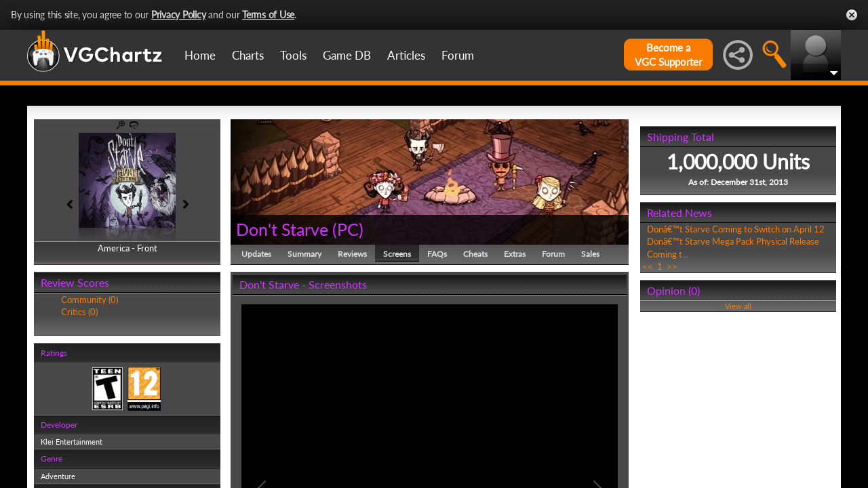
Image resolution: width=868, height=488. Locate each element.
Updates (256, 254)
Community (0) (90, 300)
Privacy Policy (179, 15)
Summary (304, 254)
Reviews (352, 254)
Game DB (347, 55)
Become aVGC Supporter (668, 55)
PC (348, 229)
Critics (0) (79, 312)
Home (200, 55)
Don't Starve (282, 229)
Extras (515, 254)
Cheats (475, 254)
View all (738, 306)
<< (648, 266)
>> (672, 266)
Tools (293, 55)
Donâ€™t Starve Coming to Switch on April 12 (736, 229)
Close (852, 15)
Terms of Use (268, 15)
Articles (406, 55)
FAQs (437, 254)
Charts (248, 55)
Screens (397, 254)
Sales (590, 254)
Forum (458, 55)
